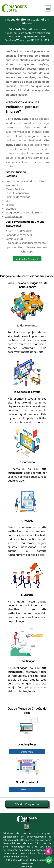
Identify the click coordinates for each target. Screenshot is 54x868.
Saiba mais (27, 751)
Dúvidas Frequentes (27, 804)
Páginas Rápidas (15, 189)
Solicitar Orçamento (27, 259)
